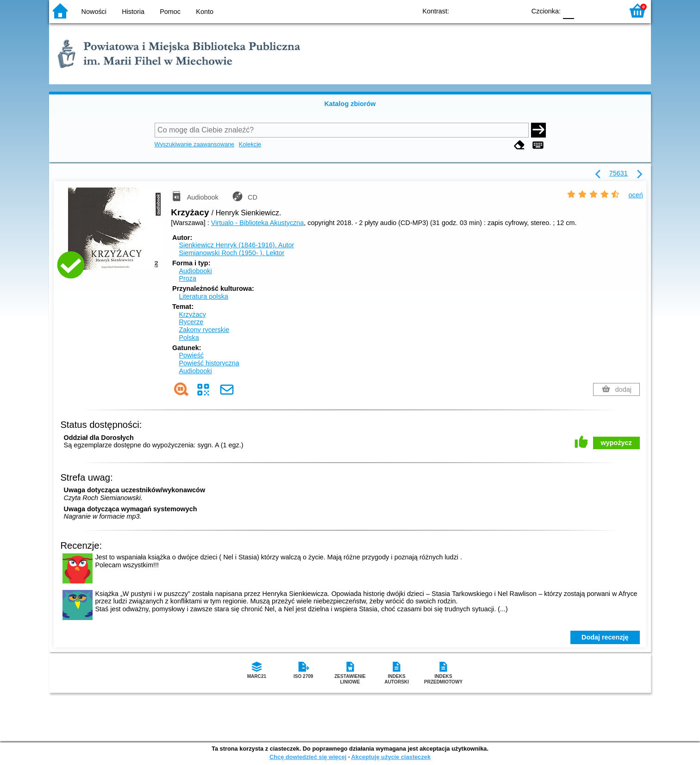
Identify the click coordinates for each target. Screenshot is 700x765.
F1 (584, 10)
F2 (606, 10)
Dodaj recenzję (605, 637)
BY (516, 10)
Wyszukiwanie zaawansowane (195, 144)
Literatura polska (203, 296)
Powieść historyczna (209, 363)
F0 (568, 10)
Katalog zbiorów (350, 104)
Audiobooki (195, 271)
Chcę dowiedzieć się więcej (308, 757)
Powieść (191, 355)
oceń (636, 195)
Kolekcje (250, 144)
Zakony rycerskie (204, 330)
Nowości (94, 12)
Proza (187, 278)
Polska (189, 338)
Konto (205, 12)
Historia (133, 12)
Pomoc (170, 12)
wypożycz (616, 443)
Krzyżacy (192, 314)
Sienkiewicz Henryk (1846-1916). (236, 245)
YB (497, 10)
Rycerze (191, 322)
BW (478, 10)
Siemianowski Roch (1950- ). (231, 253)
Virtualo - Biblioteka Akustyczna (258, 223)
